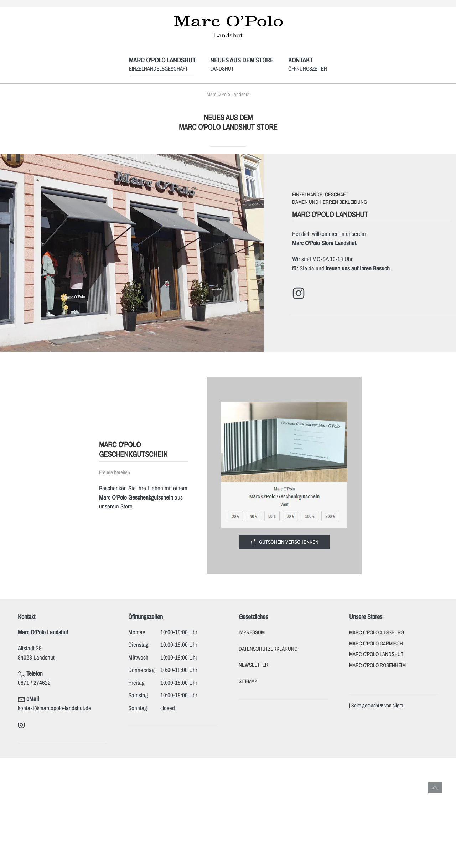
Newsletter (253, 665)
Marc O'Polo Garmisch (376, 644)
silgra (398, 706)
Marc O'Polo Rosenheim (377, 665)
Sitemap (248, 681)
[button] (435, 788)
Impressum (252, 632)
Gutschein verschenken (284, 542)
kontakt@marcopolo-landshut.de (55, 708)
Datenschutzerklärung (268, 649)
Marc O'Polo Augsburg (377, 632)
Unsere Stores (366, 617)
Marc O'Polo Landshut (376, 654)
